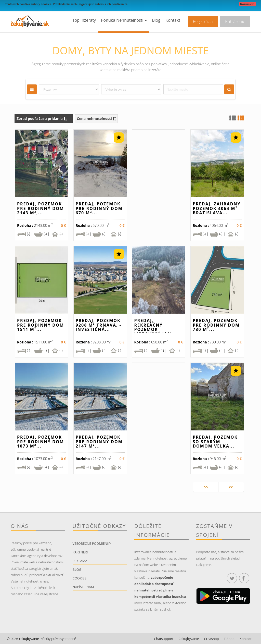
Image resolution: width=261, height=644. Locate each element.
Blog (156, 20)
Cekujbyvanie (189, 639)
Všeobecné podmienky (92, 543)
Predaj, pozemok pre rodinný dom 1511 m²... (41, 325)
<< (206, 487)
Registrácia (203, 21)
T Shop (229, 639)
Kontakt (173, 20)
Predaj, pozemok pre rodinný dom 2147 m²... (99, 442)
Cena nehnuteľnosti (96, 119)
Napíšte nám (83, 587)
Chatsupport (164, 639)
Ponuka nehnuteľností (124, 20)
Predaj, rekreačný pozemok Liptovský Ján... (155, 327)
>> (231, 487)
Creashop (212, 639)
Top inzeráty (84, 20)
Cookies (80, 578)
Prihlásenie (235, 21)
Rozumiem (248, 4)
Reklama (80, 561)
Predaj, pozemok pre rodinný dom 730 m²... (216, 325)
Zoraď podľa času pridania (42, 119)
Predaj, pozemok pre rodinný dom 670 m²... (99, 208)
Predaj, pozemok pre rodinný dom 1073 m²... (41, 442)
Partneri (80, 552)
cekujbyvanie (29, 639)
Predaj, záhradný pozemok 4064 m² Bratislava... (217, 208)
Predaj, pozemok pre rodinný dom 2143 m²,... (41, 208)
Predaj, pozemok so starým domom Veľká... (215, 442)
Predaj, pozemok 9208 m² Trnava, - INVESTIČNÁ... (99, 325)
